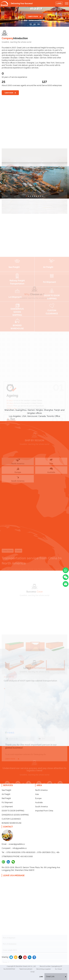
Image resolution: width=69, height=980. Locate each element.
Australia (39, 802)
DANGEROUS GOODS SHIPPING (15, 815)
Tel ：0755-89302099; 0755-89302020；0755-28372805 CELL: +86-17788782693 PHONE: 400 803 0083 (31, 854)
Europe (38, 798)
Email (33, 972)
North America (41, 790)
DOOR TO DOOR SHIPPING (13, 811)
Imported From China (44, 811)
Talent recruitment (26, 969)
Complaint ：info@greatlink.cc (14, 848)
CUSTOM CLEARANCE (11, 819)
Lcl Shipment (7, 807)
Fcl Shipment (7, 802)
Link (41, 977)
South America (41, 807)
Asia (37, 794)
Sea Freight (6, 790)
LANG (59, 3)
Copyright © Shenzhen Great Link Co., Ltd (21, 966)
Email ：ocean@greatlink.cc (13, 844)
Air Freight (6, 794)
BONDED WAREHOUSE (12, 823)
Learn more (34, 16)
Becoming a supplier (44, 969)
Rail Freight (6, 798)
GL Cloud (58, 969)
